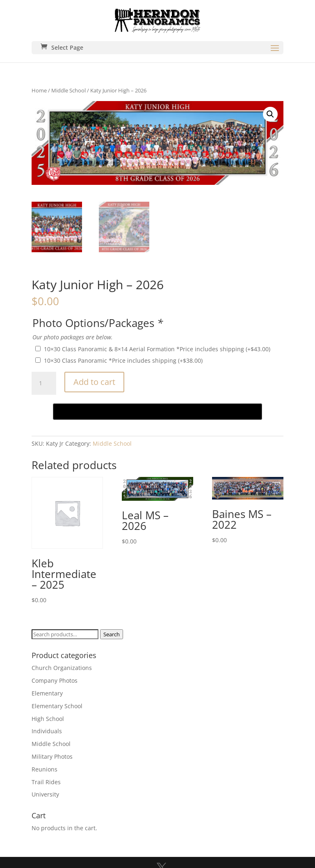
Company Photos (55, 680)
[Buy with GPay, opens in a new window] (157, 412)
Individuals (47, 731)
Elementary (47, 693)
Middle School (68, 90)
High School (48, 719)
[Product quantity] (44, 383)
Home (39, 90)
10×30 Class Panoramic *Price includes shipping (123, 360)
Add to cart (94, 382)
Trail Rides (46, 782)
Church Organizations (62, 668)
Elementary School (57, 706)
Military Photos (52, 756)
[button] (270, 114)
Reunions (45, 769)
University (45, 794)
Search (112, 634)
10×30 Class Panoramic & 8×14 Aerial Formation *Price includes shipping (157, 349)
